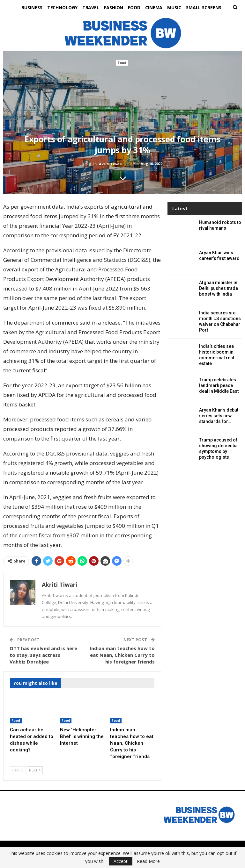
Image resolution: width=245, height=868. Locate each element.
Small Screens (207, 7)
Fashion (113, 7)
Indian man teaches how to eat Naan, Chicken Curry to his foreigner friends (122, 655)
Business (29, 7)
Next (35, 770)
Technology (60, 7)
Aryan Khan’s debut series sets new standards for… (219, 416)
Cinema (155, 7)
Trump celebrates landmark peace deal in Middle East (219, 385)
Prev (18, 770)
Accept (121, 861)
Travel (89, 7)
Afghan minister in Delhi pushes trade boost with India (219, 288)
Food (135, 7)
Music (177, 7)
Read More (148, 861)
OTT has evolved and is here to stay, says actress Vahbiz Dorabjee (43, 655)
